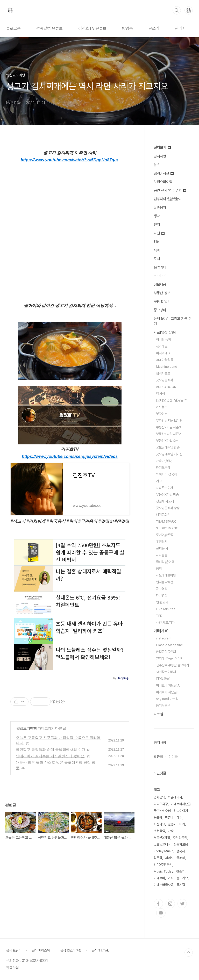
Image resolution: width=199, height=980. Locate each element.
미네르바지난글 (181, 804)
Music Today (164, 871)
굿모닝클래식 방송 (168, 508)
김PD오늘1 (163, 679)
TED (159, 616)
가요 (171, 878)
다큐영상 (162, 596)
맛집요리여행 (26, 728)
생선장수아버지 (166, 672)
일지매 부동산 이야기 (170, 658)
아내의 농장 (164, 340)
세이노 (169, 858)
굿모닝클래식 (165, 380)
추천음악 (159, 831)
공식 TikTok (100, 950)
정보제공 (160, 284)
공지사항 (160, 156)
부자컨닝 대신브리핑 (169, 420)
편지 (157, 225)
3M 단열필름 (165, 360)
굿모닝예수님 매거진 (169, 454)
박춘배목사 (175, 797)
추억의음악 (180, 838)
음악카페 (160, 267)
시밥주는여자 (165, 488)
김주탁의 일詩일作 (167, 199)
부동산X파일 (162, 838)
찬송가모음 (181, 844)
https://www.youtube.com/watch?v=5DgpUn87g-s (69, 160)
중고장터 (160, 310)
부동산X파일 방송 (167, 495)
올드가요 (182, 878)
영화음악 (159, 797)
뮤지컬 (181, 885)
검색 (177, 10)
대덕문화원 (163, 515)
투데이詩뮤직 (165, 535)
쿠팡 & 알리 (162, 301)
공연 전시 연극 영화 (170, 190)
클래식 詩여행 (165, 562)
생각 (157, 216)
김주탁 (158, 858)
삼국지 (180, 851)
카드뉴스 (162, 407)
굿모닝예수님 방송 (168, 447)
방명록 (127, 28)
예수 (179, 817)
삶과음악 (160, 207)
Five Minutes (166, 609)
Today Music (164, 851)
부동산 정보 (162, 293)
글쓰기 (154, 28)
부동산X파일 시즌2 (168, 434)
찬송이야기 (181, 811)
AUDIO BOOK (166, 387)
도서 (157, 259)
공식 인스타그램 (71, 950)
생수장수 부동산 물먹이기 (172, 665)
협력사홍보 (163, 373)
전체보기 (162, 147)
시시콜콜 (162, 555)
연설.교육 (162, 602)
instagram (164, 638)
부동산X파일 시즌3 (168, 427)
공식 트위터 (14, 950)
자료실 (158, 714)
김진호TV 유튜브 (92, 28)
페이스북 (158, 904)
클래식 (181, 858)
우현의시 (162, 542)
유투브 (161, 913)
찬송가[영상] (164, 461)
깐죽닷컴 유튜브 (49, 28)
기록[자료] (161, 631)
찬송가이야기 (176, 824)
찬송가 (180, 871)
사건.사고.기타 (165, 622)
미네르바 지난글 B (168, 692)
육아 (157, 250)
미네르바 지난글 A (168, 685)
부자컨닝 (162, 414)
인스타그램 (170, 904)
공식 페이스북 (41, 950)
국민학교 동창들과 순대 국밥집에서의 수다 (51, 750)
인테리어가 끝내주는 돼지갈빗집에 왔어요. (51, 756)
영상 (157, 242)
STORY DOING (167, 528)
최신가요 (159, 824)
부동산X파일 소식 (167, 441)
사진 (159, 233)
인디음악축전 (165, 582)
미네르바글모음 (164, 885)
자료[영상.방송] (165, 332)
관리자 (180, 28)
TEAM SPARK (166, 521)
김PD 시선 (164, 173)
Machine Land (167, 367)
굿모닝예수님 (162, 811)
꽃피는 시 (162, 548)
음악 (159, 569)
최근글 (158, 757)
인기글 (173, 757)
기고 (159, 481)
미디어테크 (163, 353)
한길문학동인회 (166, 652)
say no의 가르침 (167, 699)
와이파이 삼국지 (166, 474)
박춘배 (169, 817)
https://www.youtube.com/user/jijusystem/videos (70, 456)
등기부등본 (163, 706)
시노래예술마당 (166, 575)
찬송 (171, 831)
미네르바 (159, 878)
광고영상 (162, 589)
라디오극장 (163, 468)
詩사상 (161, 394)
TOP (189, 953)
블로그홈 (13, 28)
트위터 (182, 904)
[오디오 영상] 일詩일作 (171, 400)
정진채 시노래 (165, 501)
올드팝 (158, 817)
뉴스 (157, 165)
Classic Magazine (169, 645)
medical (160, 276)
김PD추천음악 (163, 865)
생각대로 (162, 346)
